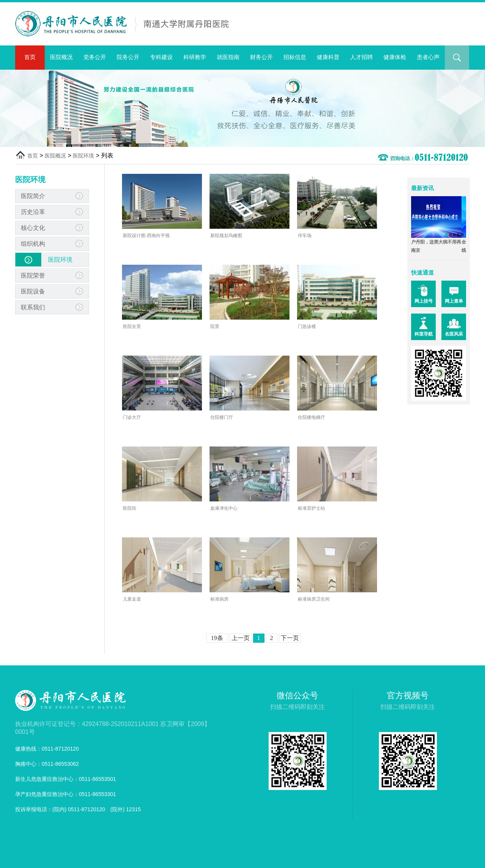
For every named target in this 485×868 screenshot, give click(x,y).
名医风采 (454, 334)
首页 (30, 57)
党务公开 (95, 57)
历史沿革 (33, 212)
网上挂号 (424, 301)
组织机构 (33, 244)
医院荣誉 (33, 276)
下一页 (290, 638)
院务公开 (128, 57)
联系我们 (33, 307)
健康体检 (395, 57)
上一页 (241, 638)
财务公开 (261, 57)
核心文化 (33, 228)
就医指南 (228, 57)
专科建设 (161, 57)
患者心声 (428, 57)
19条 (217, 638)
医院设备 (33, 291)
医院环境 (83, 156)
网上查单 (454, 301)
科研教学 (195, 57)
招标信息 (295, 57)
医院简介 (33, 196)
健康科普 (328, 57)
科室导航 (424, 334)
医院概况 (61, 57)
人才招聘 (361, 57)
